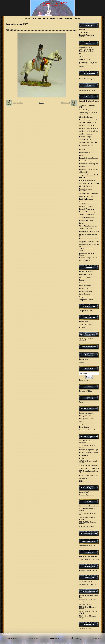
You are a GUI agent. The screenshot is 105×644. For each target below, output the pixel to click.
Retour (41, 103)
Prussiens (82, 327)
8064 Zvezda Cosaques (87, 527)
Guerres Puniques (85, 277)
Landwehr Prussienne (86, 199)
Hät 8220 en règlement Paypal (89, 450)
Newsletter (69, 18)
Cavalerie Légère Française (88, 142)
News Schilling (84, 110)
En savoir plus (84, 380)
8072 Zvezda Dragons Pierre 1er (89, 472)
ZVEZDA (89, 502)
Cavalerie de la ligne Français (89, 102)
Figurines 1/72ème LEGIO (88, 571)
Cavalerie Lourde (85, 140)
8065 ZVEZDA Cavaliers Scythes (88, 523)
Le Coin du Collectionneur (88, 557)
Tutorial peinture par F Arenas (89, 560)
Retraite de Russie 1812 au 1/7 (88, 235)
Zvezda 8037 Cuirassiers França (87, 518)
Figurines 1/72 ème (86, 391)
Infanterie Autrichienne (87, 209)
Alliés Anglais (84, 172)
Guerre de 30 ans (89, 306)
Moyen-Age (89, 398)
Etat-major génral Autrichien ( (89, 232)
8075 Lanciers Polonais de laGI (88, 514)
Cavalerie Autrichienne (87, 218)
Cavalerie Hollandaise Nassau (89, 430)
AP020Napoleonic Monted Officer (88, 462)
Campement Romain (86, 297)
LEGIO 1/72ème (89, 566)
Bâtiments (89, 355)
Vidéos (77, 18)
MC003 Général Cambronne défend (88, 612)
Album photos (43, 18)
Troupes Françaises (86, 325)
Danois (82, 155)
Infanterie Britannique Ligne (89, 169)
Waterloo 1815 (84, 32)
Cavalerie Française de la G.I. (89, 123)
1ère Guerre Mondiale (89, 347)
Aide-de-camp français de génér (88, 250)
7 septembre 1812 (85, 629)
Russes (81, 223)
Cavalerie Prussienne (86, 196)
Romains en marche (86, 286)
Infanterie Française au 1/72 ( (89, 258)
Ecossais (82, 167)
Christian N (83, 478)
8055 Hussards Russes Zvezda (89, 506)
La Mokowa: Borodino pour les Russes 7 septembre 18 (88, 63)
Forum (53, 18)
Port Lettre (83, 458)
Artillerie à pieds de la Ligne (89, 131)
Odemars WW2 (84, 492)
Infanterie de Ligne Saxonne (88, 158)
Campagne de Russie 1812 (88, 584)
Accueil (28, 18)
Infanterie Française (86, 137)
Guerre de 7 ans (89, 317)
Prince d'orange (84, 427)
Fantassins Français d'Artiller (89, 239)
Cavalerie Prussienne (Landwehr (86, 203)
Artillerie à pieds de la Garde (89, 128)
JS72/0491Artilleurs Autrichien (86, 442)
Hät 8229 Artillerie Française (89, 476)
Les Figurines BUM (86, 416)
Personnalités (84, 322)
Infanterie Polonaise (86, 152)
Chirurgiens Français (86, 117)
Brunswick (83, 178)
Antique (89, 267)
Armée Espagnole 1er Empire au (89, 245)
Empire (89, 97)
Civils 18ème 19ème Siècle (88, 226)
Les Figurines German (87, 419)
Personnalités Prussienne (87, 181)
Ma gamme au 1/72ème (87, 604)
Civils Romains (84, 283)
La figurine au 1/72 (52, 3)
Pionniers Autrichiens (86, 220)
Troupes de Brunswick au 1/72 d (88, 106)
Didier (81, 481)
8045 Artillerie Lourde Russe (89, 465)
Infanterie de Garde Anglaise (89, 164)
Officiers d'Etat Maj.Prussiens (89, 183)
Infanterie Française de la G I (89, 120)
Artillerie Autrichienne (87, 126)
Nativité (82, 280)
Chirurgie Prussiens (86, 186)
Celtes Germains (85, 294)
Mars (81, 421)
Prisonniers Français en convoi (87, 146)
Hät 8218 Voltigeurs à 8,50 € (89, 453)
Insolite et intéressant (89, 409)
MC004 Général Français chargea (87, 617)
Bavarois (82, 150)
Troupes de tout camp (86, 311)
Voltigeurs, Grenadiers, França (89, 242)
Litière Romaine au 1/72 (87, 272)
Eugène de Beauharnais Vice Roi (89, 596)
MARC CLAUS (85, 59)
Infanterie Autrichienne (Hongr (87, 36)
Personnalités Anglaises (87, 161)
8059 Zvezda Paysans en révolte (87, 510)
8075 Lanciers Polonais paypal (87, 446)
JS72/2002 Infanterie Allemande (86, 339)
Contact (60, 18)
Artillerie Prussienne (86, 206)
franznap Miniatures (86, 261)
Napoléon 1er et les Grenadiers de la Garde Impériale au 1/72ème (87, 49)
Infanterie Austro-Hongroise (88, 212)
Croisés (82, 402)
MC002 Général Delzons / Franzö (88, 608)
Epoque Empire (84, 288)
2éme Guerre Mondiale (89, 334)
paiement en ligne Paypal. (89, 437)
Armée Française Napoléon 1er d (88, 113)
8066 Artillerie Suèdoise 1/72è (89, 468)
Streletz (82, 424)
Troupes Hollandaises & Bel (88, 175)
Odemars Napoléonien (87, 495)
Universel (82, 29)
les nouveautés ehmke (86, 413)
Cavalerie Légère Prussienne (89, 193)
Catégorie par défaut (86, 582)
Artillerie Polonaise (86, 229)
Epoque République (86, 291)
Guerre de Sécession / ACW (88, 546)
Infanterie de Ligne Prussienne (85, 190)
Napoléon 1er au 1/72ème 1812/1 (88, 601)
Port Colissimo (84, 455)
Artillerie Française (86, 134)
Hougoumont (84, 359)
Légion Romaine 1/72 (86, 274)
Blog (34, 18)
